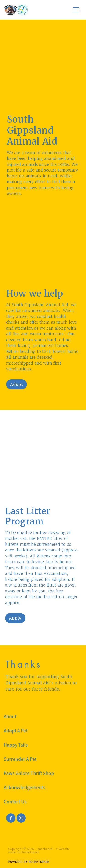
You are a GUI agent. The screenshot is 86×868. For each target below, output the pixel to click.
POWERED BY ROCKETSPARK (29, 862)
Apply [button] (15, 618)
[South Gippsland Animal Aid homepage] (35, 10)
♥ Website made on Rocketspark (39, 851)
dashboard (45, 849)
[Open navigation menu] (76, 10)
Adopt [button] (17, 384)
